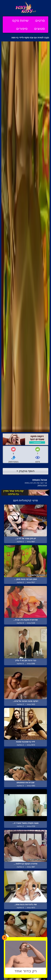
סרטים (40, 21)
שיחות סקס (20, 21)
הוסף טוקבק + (26, 471)
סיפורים (22, 29)
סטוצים (40, 29)
